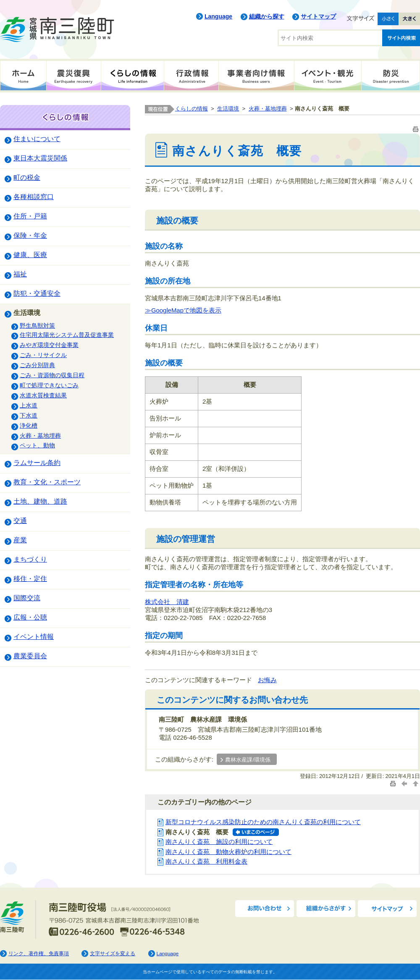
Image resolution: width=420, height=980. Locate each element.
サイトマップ (318, 16)
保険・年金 (30, 235)
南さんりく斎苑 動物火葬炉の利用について (228, 852)
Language (218, 16)
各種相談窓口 (34, 197)
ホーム (23, 76)
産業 (20, 540)
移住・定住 (30, 578)
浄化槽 (29, 426)
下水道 (29, 415)
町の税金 (27, 177)
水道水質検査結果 (43, 395)
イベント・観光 (328, 76)
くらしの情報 (132, 76)
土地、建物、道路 (40, 501)
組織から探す (267, 16)
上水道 (29, 405)
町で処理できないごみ (49, 385)
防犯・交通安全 (37, 293)
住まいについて (37, 139)
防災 (391, 76)
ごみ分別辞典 (37, 365)
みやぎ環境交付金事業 (49, 345)
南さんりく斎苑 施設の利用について (219, 842)
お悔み (267, 680)
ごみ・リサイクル (43, 355)
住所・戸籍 (30, 216)
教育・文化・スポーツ (47, 482)
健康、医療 (30, 255)
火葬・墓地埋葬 (40, 436)
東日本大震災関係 (40, 158)
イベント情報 (34, 636)
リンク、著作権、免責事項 (39, 954)
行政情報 (191, 76)
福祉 (20, 274)
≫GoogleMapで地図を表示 (183, 310)
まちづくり (30, 559)
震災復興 (73, 76)
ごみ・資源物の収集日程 (52, 375)
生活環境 (27, 313)
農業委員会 (30, 656)
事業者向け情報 (256, 76)
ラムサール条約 (37, 462)
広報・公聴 (30, 617)
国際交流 (27, 598)
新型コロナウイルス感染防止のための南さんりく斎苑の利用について (263, 822)
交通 (20, 520)
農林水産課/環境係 (248, 760)
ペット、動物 (37, 445)
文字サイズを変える (113, 954)
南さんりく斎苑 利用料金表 (206, 862)
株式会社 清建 (167, 602)
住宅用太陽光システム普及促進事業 (67, 335)
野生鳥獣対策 (37, 326)
